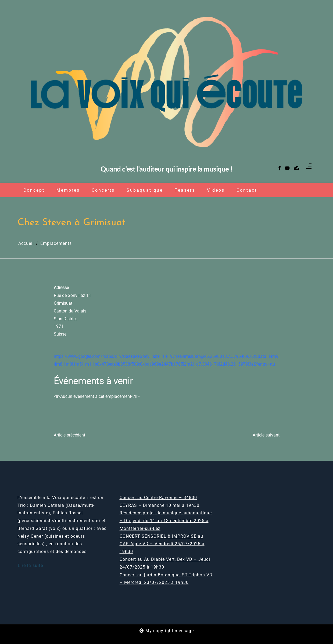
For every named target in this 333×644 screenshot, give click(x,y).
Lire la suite (30, 565)
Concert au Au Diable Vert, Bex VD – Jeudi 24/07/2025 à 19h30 (165, 563)
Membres (68, 190)
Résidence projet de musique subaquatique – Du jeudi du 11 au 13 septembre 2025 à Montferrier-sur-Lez (166, 521)
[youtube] (287, 168)
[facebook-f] (280, 168)
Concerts (103, 190)
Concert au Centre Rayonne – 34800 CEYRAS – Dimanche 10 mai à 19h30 (160, 501)
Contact (247, 190)
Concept (34, 190)
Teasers (185, 190)
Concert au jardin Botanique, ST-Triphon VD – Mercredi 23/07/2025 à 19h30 (166, 579)
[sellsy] (296, 168)
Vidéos (216, 190)
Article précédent (69, 435)
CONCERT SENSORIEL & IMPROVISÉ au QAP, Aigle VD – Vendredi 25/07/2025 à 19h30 (162, 544)
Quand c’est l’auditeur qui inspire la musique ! (166, 169)
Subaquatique (145, 190)
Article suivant (266, 435)
